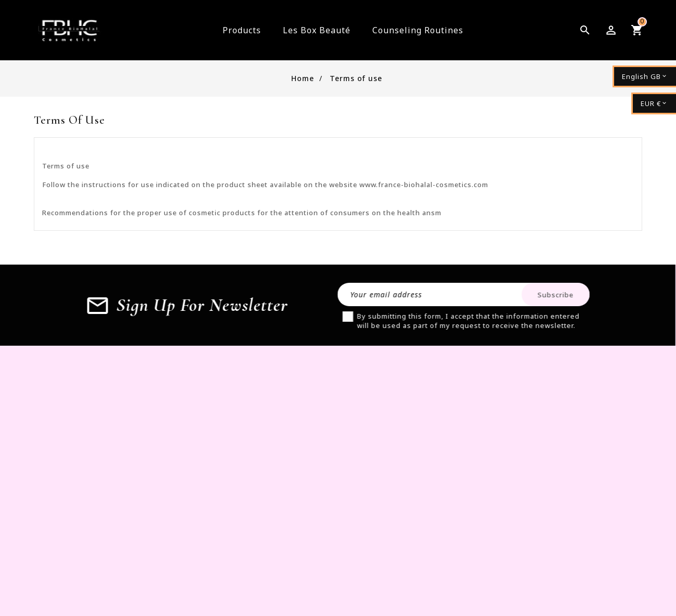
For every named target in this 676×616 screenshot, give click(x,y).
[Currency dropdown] (654, 103)
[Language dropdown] (644, 76)
